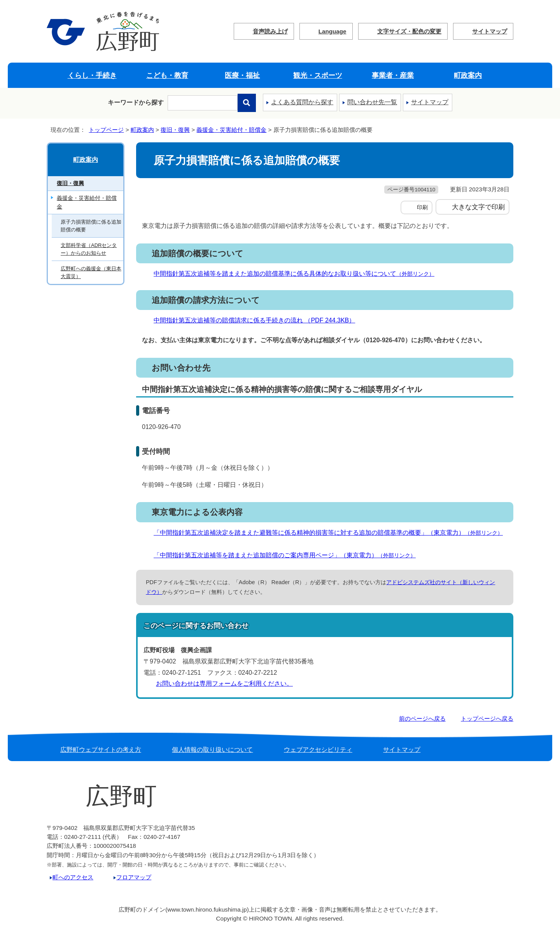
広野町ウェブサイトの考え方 (101, 750)
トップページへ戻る (487, 719)
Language (332, 31)
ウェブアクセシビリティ (318, 750)
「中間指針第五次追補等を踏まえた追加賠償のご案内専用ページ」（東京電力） (288, 555)
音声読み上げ (270, 31)
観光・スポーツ (318, 75)
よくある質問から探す (302, 102)
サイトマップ (490, 31)
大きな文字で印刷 (478, 207)
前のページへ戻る (422, 719)
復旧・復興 (175, 130)
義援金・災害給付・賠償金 (231, 130)
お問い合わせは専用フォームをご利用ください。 (224, 684)
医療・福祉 (242, 75)
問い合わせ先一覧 (372, 102)
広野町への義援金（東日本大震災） (91, 272)
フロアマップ (134, 877)
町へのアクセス (73, 877)
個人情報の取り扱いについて (212, 750)
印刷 (422, 207)
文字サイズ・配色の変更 (409, 31)
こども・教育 (167, 75)
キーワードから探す (136, 102)
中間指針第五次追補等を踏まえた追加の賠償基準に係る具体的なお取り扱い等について (297, 274)
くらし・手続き (92, 75)
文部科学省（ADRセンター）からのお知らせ (89, 249)
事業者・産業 (393, 75)
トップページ (106, 130)
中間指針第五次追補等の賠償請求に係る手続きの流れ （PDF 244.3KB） (258, 320)
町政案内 (468, 75)
